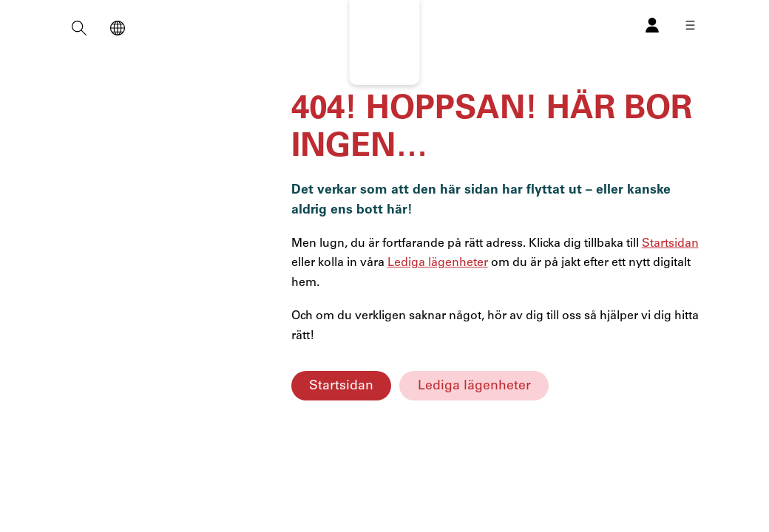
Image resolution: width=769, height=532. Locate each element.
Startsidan (341, 386)
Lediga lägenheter (474, 386)
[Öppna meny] (690, 25)
